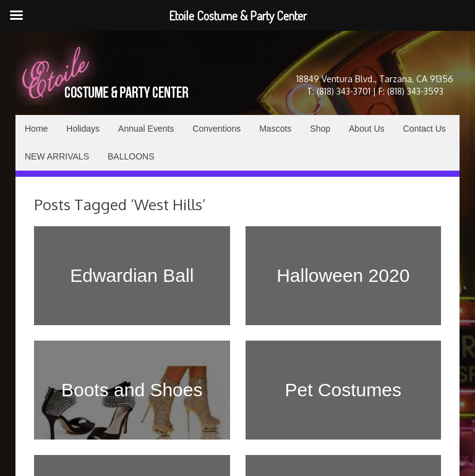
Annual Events (146, 129)
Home (36, 129)
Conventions (216, 129)
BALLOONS (131, 156)
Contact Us (425, 129)
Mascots (275, 129)
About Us (367, 129)
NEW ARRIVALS (57, 156)
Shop (320, 129)
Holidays (83, 129)
